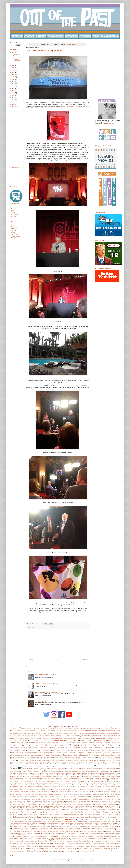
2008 (13, 104)
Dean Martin (39, 756)
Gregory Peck (59, 777)
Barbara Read (13, 737)
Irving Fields (95, 783)
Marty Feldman (67, 806)
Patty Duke (99, 818)
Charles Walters (52, 747)
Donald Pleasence (45, 759)
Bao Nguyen (108, 735)
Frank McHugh (32, 770)
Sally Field (36, 832)
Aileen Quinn (74, 729)
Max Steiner (78, 808)
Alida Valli (74, 730)
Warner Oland (32, 848)
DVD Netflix (13, 760)
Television (82, 840)
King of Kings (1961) (40, 701)
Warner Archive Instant (104, 847)
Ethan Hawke (94, 764)
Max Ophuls (72, 808)
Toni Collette (116, 842)
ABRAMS (19, 729)
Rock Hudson (107, 828)
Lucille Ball (77, 803)
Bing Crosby (60, 739)
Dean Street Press (55, 756)
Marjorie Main (105, 805)
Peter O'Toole (17, 822)
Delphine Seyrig (104, 756)
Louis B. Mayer (22, 803)
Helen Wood (50, 780)
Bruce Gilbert (99, 743)
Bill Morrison (14, 739)
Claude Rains (64, 751)
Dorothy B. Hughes (77, 759)
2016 (13, 86)
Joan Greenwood (105, 790)
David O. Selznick (30, 756)
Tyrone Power (62, 843)
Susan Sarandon (117, 838)
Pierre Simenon (77, 822)
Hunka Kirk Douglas (94, 781)
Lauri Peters (116, 798)
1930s (51, 727)
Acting (24, 729)
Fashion (12, 766)
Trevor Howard (27, 843)
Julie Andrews (66, 795)
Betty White (111, 737)
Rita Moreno (54, 827)
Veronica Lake (65, 845)
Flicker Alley (42, 768)
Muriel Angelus (19, 813)
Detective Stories (29, 757)
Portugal (89, 822)
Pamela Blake (36, 818)
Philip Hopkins (39, 822)
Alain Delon (89, 729)
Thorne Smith (77, 842)
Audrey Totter (74, 735)
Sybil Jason (19, 840)
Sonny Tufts (76, 835)
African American (66, 729)
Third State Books (59, 842)
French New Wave (112, 770)
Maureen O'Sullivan (63, 808)
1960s (73, 727)
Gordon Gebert (19, 777)
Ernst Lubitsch (60, 764)
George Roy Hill (69, 773)
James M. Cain (23, 786)
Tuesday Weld (35, 843)
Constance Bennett (24, 752)
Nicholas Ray (43, 814)
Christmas (29, 749)
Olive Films (26, 816)
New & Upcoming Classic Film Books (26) (46, 674)
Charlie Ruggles (76, 747)
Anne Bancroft (31, 734)
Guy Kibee (102, 777)
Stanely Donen (17, 837)
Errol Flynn (67, 764)
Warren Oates (46, 848)
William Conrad (39, 850)
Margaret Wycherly (50, 805)
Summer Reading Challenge (59, 838)
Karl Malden (80, 795)
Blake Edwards (86, 739)
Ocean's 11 (19, 816)
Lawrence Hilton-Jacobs (15, 800)
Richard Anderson (66, 825)
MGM (27, 809)
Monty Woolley (92, 811)
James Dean (109, 785)
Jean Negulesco (55, 788)
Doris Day (69, 759)
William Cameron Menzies (21, 850)
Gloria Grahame (87, 775)
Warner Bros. (24, 848)
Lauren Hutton (109, 798)
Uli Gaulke (68, 843)
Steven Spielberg (38, 838)
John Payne (29, 793)
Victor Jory (78, 845)
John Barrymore (40, 791)
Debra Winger (89, 756)
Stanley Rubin (42, 837)
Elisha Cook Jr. (99, 762)
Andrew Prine (26, 732)
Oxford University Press (19, 818)
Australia (80, 735)
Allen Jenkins (99, 730)
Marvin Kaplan (49, 626)
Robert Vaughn (69, 828)
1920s (41, 727)
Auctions (53, 735)
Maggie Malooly (115, 803)
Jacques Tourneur (68, 785)
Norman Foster (89, 814)
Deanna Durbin (64, 756)
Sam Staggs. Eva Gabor (53, 832)
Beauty (67, 737)
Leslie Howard (99, 800)
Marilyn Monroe (87, 805)
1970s (89, 727)
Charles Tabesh (43, 747)
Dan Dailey (12, 754)
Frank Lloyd (25, 770)
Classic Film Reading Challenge (15, 221)
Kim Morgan (73, 796)
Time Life (96, 842)
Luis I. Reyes (83, 803)
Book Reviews (15, 215)
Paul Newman (113, 818)
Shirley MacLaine (71, 833)
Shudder (95, 833)
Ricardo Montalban (57, 825)
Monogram (78, 811)
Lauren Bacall (100, 798)
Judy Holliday (59, 795)
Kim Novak (80, 796)
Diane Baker (44, 757)
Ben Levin (72, 737)
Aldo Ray (13, 730)
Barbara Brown (116, 735)
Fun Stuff (24, 772)
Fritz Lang (17, 772)
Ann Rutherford (83, 732)
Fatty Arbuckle (27, 766)
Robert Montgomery (17, 828)
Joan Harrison (113, 790)
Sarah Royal (86, 832)
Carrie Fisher (18, 746)
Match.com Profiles (25, 808)
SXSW (13, 840)
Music (25, 813)
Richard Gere (117, 825)
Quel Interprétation (38, 823)
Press (13, 227)
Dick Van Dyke (71, 757)
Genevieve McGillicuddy (93, 772)
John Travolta (52, 793)
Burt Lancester (27, 744)
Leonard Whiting (90, 800)
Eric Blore (37, 764)
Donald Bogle (21, 759)
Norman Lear (106, 814)
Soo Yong (83, 835)
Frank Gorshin (18, 770)
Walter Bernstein (51, 847)
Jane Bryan (56, 786)
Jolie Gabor (85, 793)
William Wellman (99, 850)
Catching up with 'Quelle (44, 746)
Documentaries (92, 757)
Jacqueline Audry (49, 785)
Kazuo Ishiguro (44, 796)
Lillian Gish (39, 801)
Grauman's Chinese (35, 777)
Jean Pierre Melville (64, 788)
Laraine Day (40, 798)
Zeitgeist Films (82, 852)
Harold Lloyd (27, 778)
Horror (17, 782)
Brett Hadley (48, 743)
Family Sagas (116, 764)
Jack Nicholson (34, 785)
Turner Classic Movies (46, 843)
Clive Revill (89, 751)
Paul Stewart (18, 820)
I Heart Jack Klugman (106, 781)
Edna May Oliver (117, 761)
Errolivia (72, 764)
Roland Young (34, 830)
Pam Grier (29, 818)
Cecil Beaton (82, 746)
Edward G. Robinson (34, 762)
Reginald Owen (18, 825)
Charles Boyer (106, 746)
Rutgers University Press (26, 831)
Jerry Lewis (48, 790)
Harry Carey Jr (52, 778)
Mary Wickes (17, 808)
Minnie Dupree (55, 811)
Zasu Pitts (75, 852)
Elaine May (68, 762)
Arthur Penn (40, 735)
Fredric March (99, 770)
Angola (50, 732)
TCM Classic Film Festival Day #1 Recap (44, 50)
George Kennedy (36, 773)
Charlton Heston (85, 747)
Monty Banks (85, 811)
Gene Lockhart (74, 772)
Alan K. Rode (104, 729)
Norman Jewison (98, 814)
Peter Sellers (25, 822)
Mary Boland (97, 806)
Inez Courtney (26, 783)
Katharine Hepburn (104, 795)
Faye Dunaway (41, 766)
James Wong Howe (48, 786)
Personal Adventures (58, 626)
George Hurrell (27, 773)
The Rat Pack (20, 842)
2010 (13, 100)
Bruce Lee (114, 743)
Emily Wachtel (30, 764)
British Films (70, 743)
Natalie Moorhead (67, 813)
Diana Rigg (37, 757)
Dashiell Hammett (94, 754)
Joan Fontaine (97, 790)
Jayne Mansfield (32, 788)
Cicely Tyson (56, 749)
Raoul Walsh (63, 823)
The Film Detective (113, 840)
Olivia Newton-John (77, 816)
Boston (92, 741)
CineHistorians (70, 749)
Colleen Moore (102, 751)
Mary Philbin (104, 806)
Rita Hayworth (47, 827)
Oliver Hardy (34, 816)
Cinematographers (90, 749)
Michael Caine (50, 809)
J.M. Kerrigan (102, 783)
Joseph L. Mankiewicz (16, 795)
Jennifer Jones (33, 790)
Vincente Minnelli (110, 845)
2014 (13, 91)
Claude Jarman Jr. (56, 751)
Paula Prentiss (26, 820)
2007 (13, 107)
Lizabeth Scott (104, 801)
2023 (13, 70)
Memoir (117, 808)
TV (55, 843)
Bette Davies (96, 737)
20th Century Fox (107, 727)
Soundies (88, 835)
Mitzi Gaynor (71, 811)
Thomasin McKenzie (68, 842)
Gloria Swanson (96, 775)
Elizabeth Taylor (117, 762)
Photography (62, 822)
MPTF (13, 813)
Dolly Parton (101, 757)
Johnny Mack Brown (77, 793)
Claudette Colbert (73, 751)
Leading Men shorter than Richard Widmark (46, 683)
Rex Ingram (40, 825)
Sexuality (37, 833)
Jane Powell (77, 786)
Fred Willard (73, 770)
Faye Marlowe (49, 766)
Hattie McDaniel (105, 778)
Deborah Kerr (81, 756)
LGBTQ (16, 801)
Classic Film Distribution (46, 751)
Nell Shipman (108, 813)
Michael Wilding (94, 809)
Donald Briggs (29, 759)
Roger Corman (26, 830)
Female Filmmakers (59, 766)
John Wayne (59, 793)
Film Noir (91, 766)
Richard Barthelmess (91, 825)
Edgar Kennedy (77, 761)
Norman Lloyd (114, 814)
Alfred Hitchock (41, 730)
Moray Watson (100, 811)
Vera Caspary (57, 845)
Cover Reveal (72, 752)
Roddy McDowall (18, 830)
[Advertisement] (58, 644)
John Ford (89, 791)
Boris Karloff (86, 741)
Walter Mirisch (60, 847)
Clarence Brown (113, 749)
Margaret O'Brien (41, 805)
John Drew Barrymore (73, 791)
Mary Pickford (111, 806)
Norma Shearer (79, 814)
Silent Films (21, 835)
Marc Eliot (24, 805)
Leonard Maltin (82, 800)
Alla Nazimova (91, 730)
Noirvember (57, 814)
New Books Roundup (15, 814)
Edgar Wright (85, 761)
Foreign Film (53, 768)
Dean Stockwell (46, 756)
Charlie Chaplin (68, 747)
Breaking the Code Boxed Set (35, 742)
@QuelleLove (43, 612)
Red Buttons (97, 823)
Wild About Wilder (110, 848)
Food (47, 768)
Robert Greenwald (89, 827)
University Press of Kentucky (22, 845)
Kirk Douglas (112, 796)
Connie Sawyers (117, 751)
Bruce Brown (92, 743)
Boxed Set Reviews (100, 741)
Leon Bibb (74, 800)
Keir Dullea (52, 796)
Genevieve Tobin (104, 772)
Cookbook (32, 752)
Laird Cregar (25, 798)
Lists (90, 801)
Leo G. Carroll (60, 800)
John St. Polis (36, 793)
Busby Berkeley (43, 744)
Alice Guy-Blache (51, 730)
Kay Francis (37, 796)
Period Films (51, 820)
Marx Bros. (83, 806)
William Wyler (107, 850)
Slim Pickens (38, 835)
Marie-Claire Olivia (67, 805)
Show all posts (71, 44)
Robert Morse (27, 828)
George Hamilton (18, 773)
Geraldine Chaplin (14, 775)
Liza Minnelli (97, 801)
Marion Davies (96, 805)
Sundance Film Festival (82, 838)
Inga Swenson (33, 783)
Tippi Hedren (103, 842)
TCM (72, 626)
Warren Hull (39, 848)
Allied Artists (106, 730)
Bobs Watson (33, 741)
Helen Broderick (26, 780)
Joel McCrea (33, 791)
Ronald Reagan (58, 830)
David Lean (109, 754)
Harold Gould (13, 778)
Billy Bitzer (39, 739)
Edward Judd (45, 762)
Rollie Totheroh (42, 830)
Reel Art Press (112, 823)
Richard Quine (14, 827)
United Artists (96, 843)
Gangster (30, 772)
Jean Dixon (40, 788)
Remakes (25, 825)
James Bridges (77, 785)
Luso (89, 803)
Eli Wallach (83, 762)
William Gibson (72, 850)
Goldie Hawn (113, 775)
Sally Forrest (43, 832)
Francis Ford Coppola (86, 768)
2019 (13, 79)
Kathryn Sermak (22, 796)
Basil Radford (46, 737)
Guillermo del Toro (87, 777)
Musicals (30, 813)
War (83, 847)
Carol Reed (97, 744)
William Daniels (47, 850)
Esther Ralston (86, 764)
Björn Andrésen (73, 739)
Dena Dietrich (112, 756)
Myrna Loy (37, 813)
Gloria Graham (78, 775)
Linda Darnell (68, 801)
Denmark (118, 756)
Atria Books (47, 735)
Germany (30, 775)
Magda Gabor (108, 803)
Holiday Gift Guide (96, 780)
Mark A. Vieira (113, 805)
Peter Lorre (113, 820)
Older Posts (86, 660)
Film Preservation (111, 766)
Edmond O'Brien (93, 760)
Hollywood (112, 780)
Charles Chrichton (115, 746)
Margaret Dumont (32, 805)
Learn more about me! (108, 123)
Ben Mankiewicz (34, 626)
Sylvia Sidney (36, 840)
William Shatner (90, 850)
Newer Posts (30, 660)
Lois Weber (111, 801)
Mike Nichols (32, 811)
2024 (13, 68)
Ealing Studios (29, 761)
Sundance (74, 838)
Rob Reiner (66, 827)
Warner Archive (91, 847)
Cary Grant (26, 746)
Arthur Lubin (33, 735)
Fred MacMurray (65, 770)
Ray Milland (70, 823)
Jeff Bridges (114, 788)
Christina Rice (22, 749)
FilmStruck (35, 768)
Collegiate (109, 751)
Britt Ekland (85, 743)
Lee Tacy (44, 800)
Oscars (92, 816)
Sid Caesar (101, 833)
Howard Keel (59, 782)
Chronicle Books (48, 749)
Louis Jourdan (37, 803)
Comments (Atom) (38, 667)
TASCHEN (43, 840)
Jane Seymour (91, 786)
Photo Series (55, 822)
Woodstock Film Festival (15, 852)
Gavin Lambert (52, 772)
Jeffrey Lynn (18, 790)
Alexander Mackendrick (30, 730)
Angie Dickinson (44, 732)
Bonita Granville (50, 741)
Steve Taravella (29, 838)
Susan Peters (108, 838)
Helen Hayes (43, 780)
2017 (13, 84)
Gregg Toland (51, 777)
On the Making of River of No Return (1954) (46, 692)
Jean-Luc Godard (96, 788)
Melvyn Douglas (110, 808)
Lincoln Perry (61, 801)
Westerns (101, 848)
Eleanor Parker (75, 762)
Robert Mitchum (115, 826)
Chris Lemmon (117, 747)
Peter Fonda (99, 820)
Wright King (24, 852)
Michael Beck (42, 809)
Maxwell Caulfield (95, 808)
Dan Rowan (25, 754)
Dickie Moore (78, 757)
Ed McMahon (55, 761)
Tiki (86, 842)
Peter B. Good (81, 820)
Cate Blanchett (56, 746)
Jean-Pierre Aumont (106, 788)
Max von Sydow (86, 808)
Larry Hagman (60, 798)
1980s (95, 727)
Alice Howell (59, 730)
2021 (13, 75)
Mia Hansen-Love (34, 809)
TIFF (83, 842)
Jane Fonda (63, 786)
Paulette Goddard (34, 820)
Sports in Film (113, 835)
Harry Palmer (84, 778)
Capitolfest (60, 744)
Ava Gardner (92, 735)
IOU (89, 783)
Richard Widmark (39, 827)
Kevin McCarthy (59, 796)
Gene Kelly (67, 772)
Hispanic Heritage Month (84, 780)
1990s (101, 727)
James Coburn (101, 785)
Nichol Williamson (35, 814)
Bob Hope (17, 741)
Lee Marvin (38, 800)
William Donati (64, 850)
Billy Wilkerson (53, 739)
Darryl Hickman (85, 754)
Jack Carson (19, 785)
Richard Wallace (23, 827)
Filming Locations (27, 768)
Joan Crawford (88, 790)
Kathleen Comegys (115, 795)
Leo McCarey (68, 800)
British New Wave (78, 743)
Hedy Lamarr (19, 780)
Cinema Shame (79, 749)
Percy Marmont (43, 820)
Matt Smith (33, 808)
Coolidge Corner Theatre (41, 752)
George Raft (53, 773)
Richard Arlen (74, 825)
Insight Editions (66, 783)
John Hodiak (114, 791)
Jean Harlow (47, 788)
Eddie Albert (62, 761)
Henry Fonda (65, 780)
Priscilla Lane (21, 823)
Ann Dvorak (69, 732)
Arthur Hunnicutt (17, 735)
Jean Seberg (73, 788)
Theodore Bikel (30, 628)
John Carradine (56, 791)
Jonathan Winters (100, 793)
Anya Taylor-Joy (72, 734)
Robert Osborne (67, 626)
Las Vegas (75, 798)
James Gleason (15, 786)
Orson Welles (86, 816)
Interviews (14, 229)
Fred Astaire (48, 770)
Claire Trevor (99, 749)
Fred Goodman (56, 770)
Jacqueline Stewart (58, 785)
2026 (13, 52)
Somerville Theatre (68, 835)
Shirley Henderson (55, 833)
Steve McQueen (19, 838)
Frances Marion (69, 768)
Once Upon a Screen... (48, 108)
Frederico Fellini (91, 770)
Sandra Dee (79, 831)
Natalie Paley (75, 813)
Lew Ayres (114, 800)
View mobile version (58, 663)
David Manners (15, 756)
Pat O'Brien (69, 818)
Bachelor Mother (100, 735)
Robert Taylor (61, 828)
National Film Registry (92, 813)
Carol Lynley (90, 744)
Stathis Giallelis (66, 837)
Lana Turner (32, 798)
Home (58, 660)
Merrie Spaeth (20, 809)
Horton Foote (22, 782)
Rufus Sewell (102, 830)
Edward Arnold (15, 762)
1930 (46, 727)
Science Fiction (100, 831)
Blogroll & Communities (15, 233)
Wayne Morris (63, 848)
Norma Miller (71, 814)
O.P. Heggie (12, 816)
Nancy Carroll (51, 813)
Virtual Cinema (21, 847)
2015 (13, 88)
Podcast (84, 821)
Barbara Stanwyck (22, 737)
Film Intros (74, 766)
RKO (60, 827)
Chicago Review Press (107, 747)
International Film (75, 783)
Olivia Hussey (68, 816)
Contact (13, 225)
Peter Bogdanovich (90, 820)
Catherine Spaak (64, 746)
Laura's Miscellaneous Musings (70, 106)
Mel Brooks (103, 808)
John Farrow (82, 791)
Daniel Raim (60, 754)
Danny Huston (68, 754)
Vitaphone (28, 847)
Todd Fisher (109, 842)
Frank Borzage (113, 768)
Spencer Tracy (105, 835)
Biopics (66, 739)
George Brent (112, 772)
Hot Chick (29, 782)
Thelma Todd (35, 842)
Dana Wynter (48, 754)
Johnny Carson (67, 793)
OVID (11, 818)
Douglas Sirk (108, 759)
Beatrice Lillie (53, 737)
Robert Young (100, 828)
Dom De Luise (117, 757)
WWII (30, 852)
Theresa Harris (50, 842)
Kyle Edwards (18, 798)
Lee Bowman (24, 800)
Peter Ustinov (32, 822)
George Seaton (87, 773)
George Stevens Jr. (105, 773)
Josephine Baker (26, 795)
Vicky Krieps (72, 845)
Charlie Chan (60, 747)
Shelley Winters (46, 833)
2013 (13, 93)
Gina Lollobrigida (52, 775)
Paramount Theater (60, 818)
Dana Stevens (40, 754)
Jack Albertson (116, 783)
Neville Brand (116, 813)
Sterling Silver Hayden (110, 837)
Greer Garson (44, 777)
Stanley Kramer (34, 837)
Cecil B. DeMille (74, 746)
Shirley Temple (80, 833)
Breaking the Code (21, 742)
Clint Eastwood (82, 751)
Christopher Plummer (38, 749)
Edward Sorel (53, 762)
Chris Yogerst (14, 749)
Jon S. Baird (92, 793)
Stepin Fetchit (81, 837)
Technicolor (76, 840)
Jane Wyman (106, 786)
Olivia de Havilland (59, 816)
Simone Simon (31, 835)
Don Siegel (14, 759)
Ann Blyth (62, 732)
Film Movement (82, 766)
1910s (36, 727)
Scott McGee (116, 832)
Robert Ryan (53, 828)
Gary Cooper (44, 772)
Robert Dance (81, 827)
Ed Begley (48, 761)
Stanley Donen (26, 837)
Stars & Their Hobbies (54, 837)
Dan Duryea (19, 754)
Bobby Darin (24, 741)
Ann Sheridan (91, 732)
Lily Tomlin (54, 801)
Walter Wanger (69, 847)
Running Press (111, 830)
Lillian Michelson (46, 801)
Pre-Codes (115, 821)
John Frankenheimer (105, 791)
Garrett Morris (36, 772)
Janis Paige (18, 788)
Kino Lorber (102, 796)
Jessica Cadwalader (57, 790)
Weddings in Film (72, 848)
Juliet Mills (73, 795)
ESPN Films (78, 764)
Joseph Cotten (108, 793)
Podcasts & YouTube (14, 217)
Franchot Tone (77, 768)
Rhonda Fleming (47, 825)
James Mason (31, 786)
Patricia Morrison (84, 818)
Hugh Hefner (66, 782)
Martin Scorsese (58, 806)
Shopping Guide (88, 833)
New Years (26, 814)
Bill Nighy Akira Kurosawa (24, 739)
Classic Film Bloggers (20, 751)
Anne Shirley (47, 734)
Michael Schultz (86, 809)
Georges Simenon (115, 773)
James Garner (117, 785)
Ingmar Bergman (49, 783)
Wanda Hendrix (77, 847)
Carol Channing (83, 744)
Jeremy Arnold (41, 790)
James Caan (84, 785)
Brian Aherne (55, 743)
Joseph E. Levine (116, 793)
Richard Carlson (101, 825)
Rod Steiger (114, 828)
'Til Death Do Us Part (27, 727)
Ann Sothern (99, 732)
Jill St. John (65, 790)
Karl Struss (87, 795)
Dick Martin (57, 757)
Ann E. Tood (76, 732)
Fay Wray (34, 766)
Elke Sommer (14, 764)
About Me (14, 231)
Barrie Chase (31, 737)
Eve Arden (109, 764)
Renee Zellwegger (32, 825)
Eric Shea (43, 764)
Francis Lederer (96, 768)
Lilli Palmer (32, 801)
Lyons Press (100, 803)
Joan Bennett (72, 790)
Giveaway (70, 775)
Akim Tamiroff (82, 729)
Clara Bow (105, 749)
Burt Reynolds (35, 744)
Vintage (117, 845)
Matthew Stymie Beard (42, 808)
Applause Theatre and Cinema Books (85, 734)
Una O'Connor (75, 843)
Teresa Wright (104, 840)
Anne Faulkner (39, 734)
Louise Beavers (53, 803)
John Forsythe (96, 791)
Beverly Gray (117, 737)
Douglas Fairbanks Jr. (98, 759)
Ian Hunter (115, 782)
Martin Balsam (50, 806)
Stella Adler (74, 837)
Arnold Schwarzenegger (112, 734)
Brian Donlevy (63, 743)
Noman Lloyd (64, 814)
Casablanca (33, 746)
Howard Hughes (51, 781)
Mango (19, 805)
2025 (13, 65)
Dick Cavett (51, 757)
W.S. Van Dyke (35, 847)
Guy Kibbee (95, 777)
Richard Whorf (31, 827)
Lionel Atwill (75, 801)
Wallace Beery (43, 847)
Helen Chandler (35, 780)
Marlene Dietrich (35, 806)
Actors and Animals (38, 729)
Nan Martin (44, 813)
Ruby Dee (89, 830)
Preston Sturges (13, 823)
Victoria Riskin (93, 845)
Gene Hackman (60, 772)
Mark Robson (19, 806)
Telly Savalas (89, 840)
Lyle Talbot (94, 803)
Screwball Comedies (22, 833)
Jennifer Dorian (25, 790)
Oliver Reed (50, 816)
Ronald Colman (50, 830)
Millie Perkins (40, 811)
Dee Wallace (96, 756)
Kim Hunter (66, 796)
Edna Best (109, 761)
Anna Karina (113, 732)
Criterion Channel (80, 752)
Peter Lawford (106, 820)
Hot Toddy (35, 781)
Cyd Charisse (98, 752)
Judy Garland (51, 795)
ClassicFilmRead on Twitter (16, 237)
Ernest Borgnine (51, 764)
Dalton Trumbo (115, 752)
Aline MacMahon (82, 730)
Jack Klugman (27, 785)
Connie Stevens (15, 752)
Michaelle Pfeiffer (103, 809)
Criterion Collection (90, 752)
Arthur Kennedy (26, 735)
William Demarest (56, 850)
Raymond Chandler (79, 823)
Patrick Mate (92, 818)
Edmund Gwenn (102, 761)
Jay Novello (24, 788)
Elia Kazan (90, 762)
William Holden (81, 850)
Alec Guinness (20, 730)
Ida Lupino (18, 783)
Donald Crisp (37, 759)
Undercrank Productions (86, 843)
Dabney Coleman (106, 752)
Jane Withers (42, 626)
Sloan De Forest (46, 835)
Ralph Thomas (47, 823)
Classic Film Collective (33, 751)
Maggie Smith (13, 805)
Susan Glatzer (92, 838)
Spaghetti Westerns (96, 835)
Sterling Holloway (99, 837)
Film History (68, 766)
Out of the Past (15, 204)
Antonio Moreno (63, 734)
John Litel (22, 793)
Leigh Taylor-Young (52, 800)
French (105, 770)
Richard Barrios (82, 825)
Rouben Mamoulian (81, 830)
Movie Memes (108, 811)
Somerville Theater (57, 835)
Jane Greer (70, 786)
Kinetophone (86, 796)
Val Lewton (50, 845)
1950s (65, 727)
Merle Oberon (13, 809)
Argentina (103, 734)
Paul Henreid (105, 818)
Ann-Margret (106, 732)
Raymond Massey (88, 823)
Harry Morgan (76, 778)
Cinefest (63, 749)
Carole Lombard (112, 744)
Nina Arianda (50, 814)
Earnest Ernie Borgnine (39, 760)
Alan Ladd (111, 729)
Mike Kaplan (25, 811)
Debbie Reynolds (72, 756)
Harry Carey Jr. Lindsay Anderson (64, 778)
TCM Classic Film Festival (80, 626)
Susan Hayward (100, 838)
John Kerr (17, 793)
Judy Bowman (43, 795)
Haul (111, 778)
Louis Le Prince (45, 803)
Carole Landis (104, 744)
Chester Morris (97, 747)
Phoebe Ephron (47, 822)
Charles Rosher (34, 747)
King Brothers (94, 796)
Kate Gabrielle (94, 795)
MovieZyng (117, 811)
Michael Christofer (59, 809)
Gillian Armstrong (43, 775)
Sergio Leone (31, 833)
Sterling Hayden (90, 837)
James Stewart (39, 786)
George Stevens (96, 773)
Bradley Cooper (112, 741)
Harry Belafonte (44, 778)
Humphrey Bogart (82, 781)
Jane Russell (84, 786)
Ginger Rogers (62, 775)
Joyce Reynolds (35, 795)
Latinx (94, 798)
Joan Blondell (80, 790)
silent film (13, 835)
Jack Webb (42, 785)
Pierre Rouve (69, 822)
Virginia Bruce (13, 847)
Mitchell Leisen (63, 811)
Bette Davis (104, 737)
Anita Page (56, 732)
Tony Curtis (12, 843)
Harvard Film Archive (94, 778)
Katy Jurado (30, 796)
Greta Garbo (66, 777)
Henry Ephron (57, 780)
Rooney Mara (66, 830)
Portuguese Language (97, 822)
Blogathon (93, 739)
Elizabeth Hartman (108, 762)
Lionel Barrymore (83, 801)
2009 (13, 102)
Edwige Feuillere (61, 762)
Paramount (51, 818)
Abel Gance (12, 729)
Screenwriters (13, 833)
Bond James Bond (41, 741)
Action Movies (29, 729)
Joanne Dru (17, 791)
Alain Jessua (96, 729)
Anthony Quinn (55, 734)
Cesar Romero (98, 746)
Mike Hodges (18, 811)
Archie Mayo (97, 734)
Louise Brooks (61, 803)
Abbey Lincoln (116, 727)
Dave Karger (102, 754)
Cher (91, 747)
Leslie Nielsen (107, 800)
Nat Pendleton (58, 813)
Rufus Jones (95, 830)
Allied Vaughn (113, 730)
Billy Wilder (45, 739)
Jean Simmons (81, 788)
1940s (58, 727)
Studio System (46, 838)
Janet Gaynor (113, 786)
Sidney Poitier (108, 833)
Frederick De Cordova (82, 770)
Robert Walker (85, 828)
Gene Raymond (82, 772)
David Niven (22, 756)
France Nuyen (61, 768)
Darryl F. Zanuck (76, 754)
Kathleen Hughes (14, 796)
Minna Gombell (47, 811)
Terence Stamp (96, 840)
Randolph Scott (55, 823)
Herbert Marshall (73, 780)
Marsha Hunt (43, 806)
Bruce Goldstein (107, 743)
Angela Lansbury (34, 732)
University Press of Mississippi (39, 845)
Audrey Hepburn (66, 735)
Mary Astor (90, 806)
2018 (13, 82)
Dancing (54, 754)
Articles (13, 213)
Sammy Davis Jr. (70, 831)
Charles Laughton (26, 747)
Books (75, 740)
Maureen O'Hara (52, 808)
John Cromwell (64, 791)
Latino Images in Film (84, 798)
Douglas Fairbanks (87, 759)
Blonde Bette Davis (102, 739)
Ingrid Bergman (58, 783)
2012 (13, 95)
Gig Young (36, 775)
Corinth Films (52, 752)
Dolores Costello (109, 757)
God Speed (104, 775)
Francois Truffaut (104, 768)
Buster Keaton (52, 744)
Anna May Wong (22, 734)
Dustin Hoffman (115, 759)
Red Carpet (104, 823)
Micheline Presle (112, 809)
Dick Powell (64, 757)
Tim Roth (90, 842)
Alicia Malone (67, 730)
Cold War (95, 751)
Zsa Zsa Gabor (90, 852)
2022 (13, 72)
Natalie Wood (82, 813)
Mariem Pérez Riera (77, 805)
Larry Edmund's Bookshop (50, 798)
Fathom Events (19, 766)
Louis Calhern (30, 803)
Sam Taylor (62, 832)
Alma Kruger (18, 732)
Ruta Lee (16, 831)
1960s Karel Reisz (82, 727)
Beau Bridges (61, 737)
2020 (13, 77)
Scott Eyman (109, 832)
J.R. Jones (109, 783)
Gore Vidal (27, 777)
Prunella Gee (29, 823)
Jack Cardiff (12, 785)
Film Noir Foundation (101, 766)
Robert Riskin (45, 828)
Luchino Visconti (69, 803)
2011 (13, 97)
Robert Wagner (77, 828)
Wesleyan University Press (92, 848)
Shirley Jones (63, 833)
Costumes (65, 752)
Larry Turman (68, 798)
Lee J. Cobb (31, 800)
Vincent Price (101, 845)
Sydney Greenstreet (27, 840)
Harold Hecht (20, 778)
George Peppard (45, 773)
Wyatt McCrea (37, 852)
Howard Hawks (42, 782)
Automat (85, 735)
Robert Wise (92, 828)
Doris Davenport (62, 759)
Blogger (92, 860)
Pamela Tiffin (43, 818)
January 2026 (17, 54)
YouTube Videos (56, 852)
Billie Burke (33, 739)
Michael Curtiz (68, 809)
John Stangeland (44, 793)
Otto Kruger (98, 816)
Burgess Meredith (18, 744)
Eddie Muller (69, 760)
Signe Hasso (117, 833)
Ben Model (89, 737)
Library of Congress (23, 801)
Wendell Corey (81, 848)
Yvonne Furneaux (67, 852)
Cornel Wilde (59, 752)
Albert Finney (117, 729)
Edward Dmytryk (24, 762)
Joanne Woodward (25, 791)
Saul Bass (93, 832)
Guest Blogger (75, 776)
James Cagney (92, 785)
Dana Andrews (33, 754)
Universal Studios (104, 843)
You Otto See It (45, 852)
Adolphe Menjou (47, 729)
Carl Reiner (66, 744)
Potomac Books (107, 822)
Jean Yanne (88, 788)
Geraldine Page (23, 775)
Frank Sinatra (40, 770)
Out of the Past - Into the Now (110, 816)
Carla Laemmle (74, 744)
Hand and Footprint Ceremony (112, 777)
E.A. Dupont (21, 761)
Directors (85, 757)
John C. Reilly (48, 791)
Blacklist (79, 739)
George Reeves (60, 773)
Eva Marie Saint (102, 764)
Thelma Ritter (27, 842)
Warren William (55, 848)
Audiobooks (58, 735)
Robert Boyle (73, 827)
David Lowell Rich (116, 754)
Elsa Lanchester (22, 764)
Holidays (105, 780)
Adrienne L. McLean (57, 729)
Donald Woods (54, 759)
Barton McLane (38, 737)
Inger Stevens (41, 783)
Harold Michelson (35, 778)
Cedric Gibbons (90, 746)
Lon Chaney (118, 801)
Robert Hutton (98, 827)
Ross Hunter (73, 830)
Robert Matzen (105, 827)
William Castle (31, 850)
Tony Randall (19, 843)
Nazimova (101, 813)
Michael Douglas (77, 809)
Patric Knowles (76, 818)
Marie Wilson (59, 805)
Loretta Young (14, 803)
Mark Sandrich (27, 806)
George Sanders (78, 773)
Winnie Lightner (115, 850)
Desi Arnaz (22, 757)
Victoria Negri (85, 845)
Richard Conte (110, 825)
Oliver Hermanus (42, 816)
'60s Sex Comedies (14, 727)
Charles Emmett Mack (15, 747)
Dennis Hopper (14, 757)
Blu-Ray (113, 738)
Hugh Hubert (73, 782)
